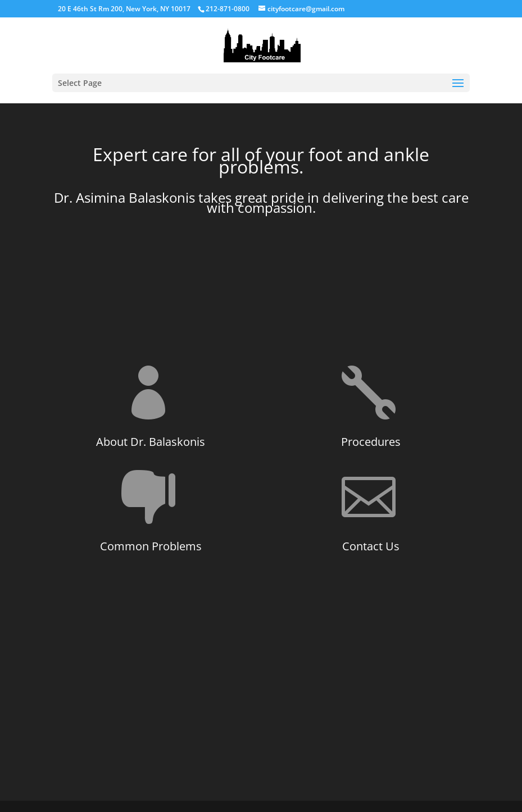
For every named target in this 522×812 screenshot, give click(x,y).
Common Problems (151, 546)
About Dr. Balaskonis (151, 442)
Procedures (371, 442)
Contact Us (371, 546)
